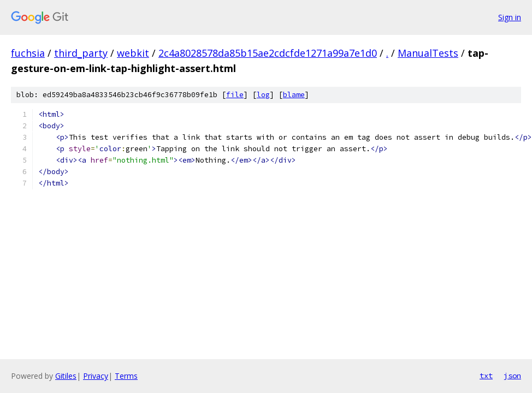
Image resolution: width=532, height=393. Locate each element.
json (512, 376)
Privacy (96, 376)
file (235, 95)
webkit (133, 53)
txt (486, 376)
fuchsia (28, 53)
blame (294, 95)
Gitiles (66, 376)
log (263, 95)
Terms (126, 376)
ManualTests (428, 53)
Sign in (510, 17)
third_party (81, 53)
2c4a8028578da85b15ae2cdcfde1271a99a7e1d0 (268, 53)
